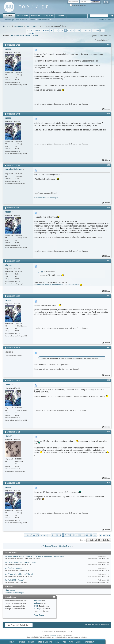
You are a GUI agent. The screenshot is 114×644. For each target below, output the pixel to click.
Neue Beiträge (9, 20)
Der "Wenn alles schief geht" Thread (19, 574)
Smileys (37, 603)
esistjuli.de (48, 16)
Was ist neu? (22, 16)
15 (86, 30)
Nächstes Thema (65, 546)
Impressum (90, 642)
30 (90, 30)
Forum (9, 16)
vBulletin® (53, 635)
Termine (21, 642)
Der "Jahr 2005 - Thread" (14, 580)
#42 (108, 114)
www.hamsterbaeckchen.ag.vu (46, 198)
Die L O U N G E (33, 26)
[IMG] (36, 606)
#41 (108, 45)
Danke (79, 642)
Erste (46, 30)
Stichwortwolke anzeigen (14, 593)
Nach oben (106, 540)
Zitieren (106, 109)
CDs (71, 642)
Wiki (64, 642)
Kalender (24, 20)
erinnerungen (10, 590)
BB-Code (37, 601)
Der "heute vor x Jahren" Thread (24, 36)
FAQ (57, 642)
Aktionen (32, 20)
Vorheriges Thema (50, 546)
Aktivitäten (36, 16)
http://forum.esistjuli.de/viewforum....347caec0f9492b (57, 285)
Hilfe (106, 2)
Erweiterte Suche (105, 20)
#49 (108, 432)
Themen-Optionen (101, 40)
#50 (108, 483)
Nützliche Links (44, 20)
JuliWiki (60, 16)
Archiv (97, 625)
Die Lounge (19, 26)
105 (97, 30)
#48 (108, 380)
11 (82, 30)
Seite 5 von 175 (35, 30)
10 (79, 30)
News (12, 642)
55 (93, 30)
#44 (108, 207)
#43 (108, 165)
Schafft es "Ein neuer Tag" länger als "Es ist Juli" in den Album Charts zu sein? (35, 556)
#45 (108, 261)
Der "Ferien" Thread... (13, 568)
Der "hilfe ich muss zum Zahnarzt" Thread (21, 562)
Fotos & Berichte (45, 642)
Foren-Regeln (39, 615)
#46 (108, 296)
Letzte (31, 33)
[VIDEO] (37, 609)
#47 (108, 347)
